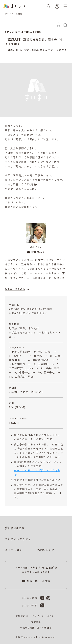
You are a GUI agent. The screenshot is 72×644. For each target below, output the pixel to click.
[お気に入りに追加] (59, 25)
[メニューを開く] (65, 6)
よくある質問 (14, 550)
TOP (7, 14)
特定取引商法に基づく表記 (35, 628)
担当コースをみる (17, 289)
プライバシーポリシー (44, 616)
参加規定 (21, 616)
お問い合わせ (46, 550)
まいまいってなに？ (18, 539)
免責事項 (36, 622)
